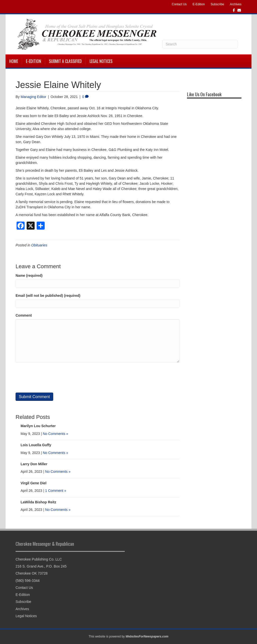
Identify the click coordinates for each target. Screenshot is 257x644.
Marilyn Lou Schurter (38, 426)
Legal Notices (101, 61)
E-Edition (199, 4)
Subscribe (217, 4)
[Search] (200, 44)
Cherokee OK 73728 (32, 573)
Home (14, 61)
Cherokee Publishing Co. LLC (39, 559)
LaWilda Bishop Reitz (38, 502)
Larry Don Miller (34, 464)
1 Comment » (56, 491)
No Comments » (55, 434)
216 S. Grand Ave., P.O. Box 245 (41, 566)
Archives (236, 4)
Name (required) (29, 275)
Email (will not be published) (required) (48, 296)
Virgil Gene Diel (34, 483)
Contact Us (179, 4)
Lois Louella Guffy (36, 445)
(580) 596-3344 (28, 581)
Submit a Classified (65, 61)
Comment (24, 315)
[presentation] (54, 378)
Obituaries (39, 245)
